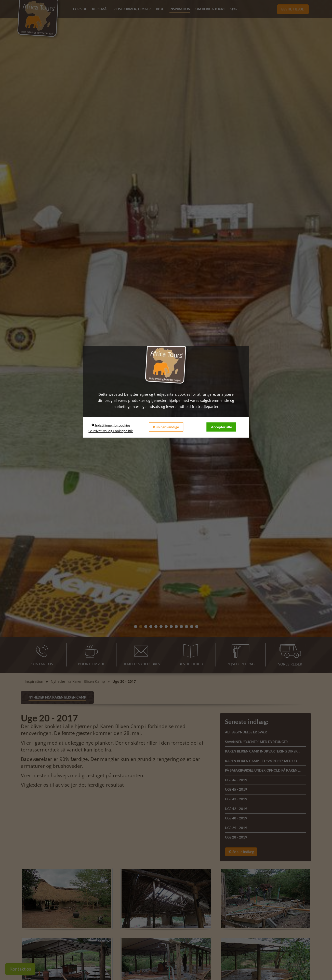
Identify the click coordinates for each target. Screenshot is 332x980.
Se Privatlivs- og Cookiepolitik (111, 431)
